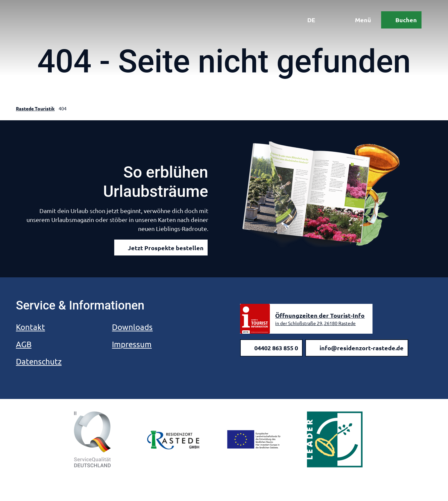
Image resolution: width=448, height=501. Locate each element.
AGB (24, 344)
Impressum (132, 344)
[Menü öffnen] (358, 20)
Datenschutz (39, 361)
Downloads (132, 327)
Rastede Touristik (35, 108)
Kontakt (30, 327)
